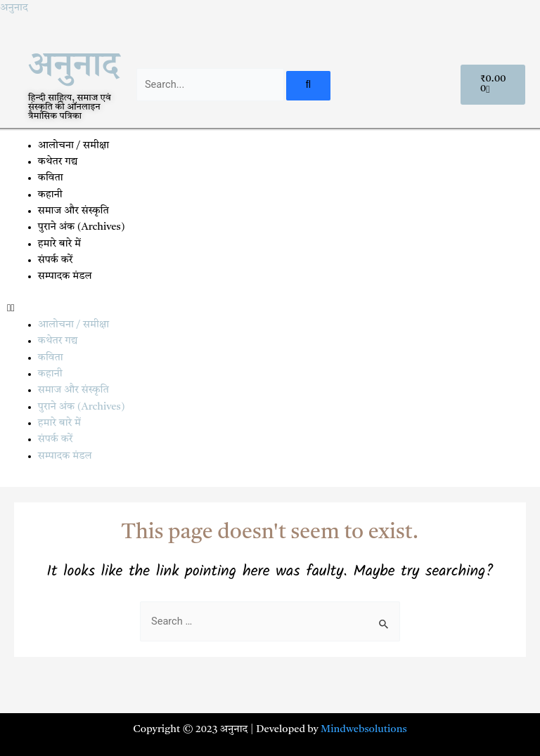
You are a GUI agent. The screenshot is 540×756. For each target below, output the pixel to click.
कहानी (50, 195)
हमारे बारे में (61, 244)
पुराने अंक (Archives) (82, 227)
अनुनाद (14, 8)
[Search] (308, 86)
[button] (270, 309)
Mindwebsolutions (364, 730)
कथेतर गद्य (58, 162)
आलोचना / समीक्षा (73, 146)
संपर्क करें (56, 260)
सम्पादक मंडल (65, 276)
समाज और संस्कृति (73, 211)
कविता (51, 178)
